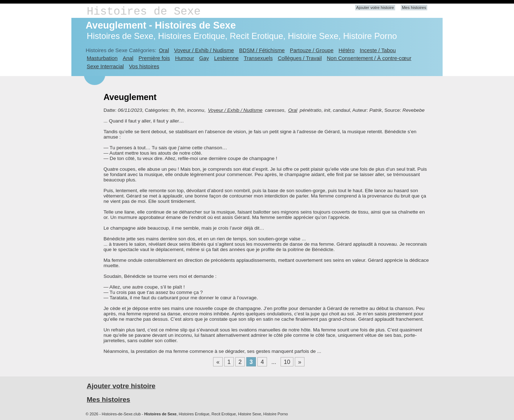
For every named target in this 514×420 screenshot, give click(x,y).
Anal (128, 58)
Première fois (154, 58)
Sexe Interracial (105, 66)
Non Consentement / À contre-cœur (369, 58)
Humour (184, 58)
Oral (164, 50)
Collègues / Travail (300, 58)
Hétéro (347, 50)
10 (287, 362)
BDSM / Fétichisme (262, 50)
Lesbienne (226, 58)
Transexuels (258, 58)
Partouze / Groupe (312, 50)
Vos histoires (144, 66)
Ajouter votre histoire (375, 7)
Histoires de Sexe (144, 12)
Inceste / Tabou (378, 50)
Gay (204, 58)
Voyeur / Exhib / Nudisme (204, 50)
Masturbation (102, 58)
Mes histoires (414, 7)
